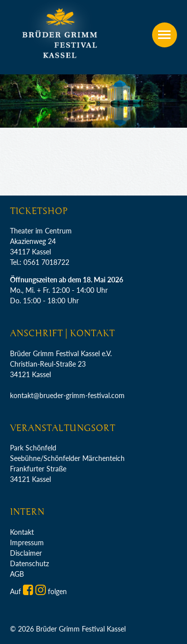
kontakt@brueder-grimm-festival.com (67, 395)
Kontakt (22, 532)
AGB (17, 574)
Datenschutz (29, 563)
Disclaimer (26, 553)
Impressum (27, 542)
